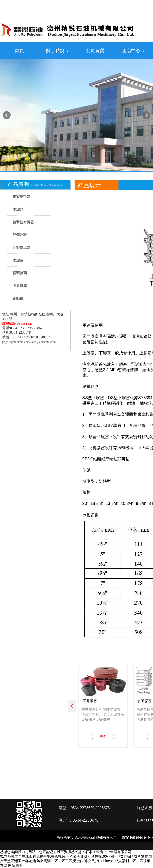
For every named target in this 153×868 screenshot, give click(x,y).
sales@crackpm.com (43, 342)
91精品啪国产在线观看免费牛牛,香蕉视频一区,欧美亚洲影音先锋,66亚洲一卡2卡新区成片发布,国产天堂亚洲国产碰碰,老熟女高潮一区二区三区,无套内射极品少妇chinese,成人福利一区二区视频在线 (76, 861)
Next (146, 115)
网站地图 (15, 865)
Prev (7, 115)
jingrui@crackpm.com (16, 342)
